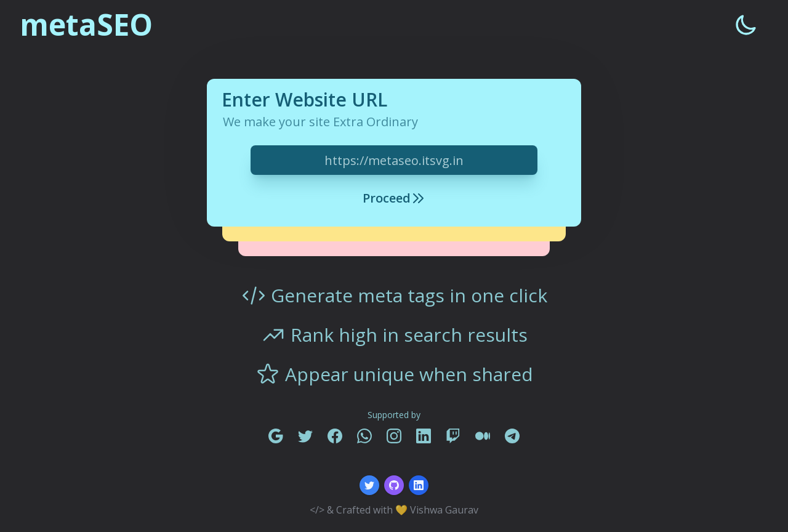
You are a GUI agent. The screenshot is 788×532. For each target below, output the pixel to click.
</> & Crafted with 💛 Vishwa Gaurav (394, 510)
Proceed (394, 198)
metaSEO (86, 25)
